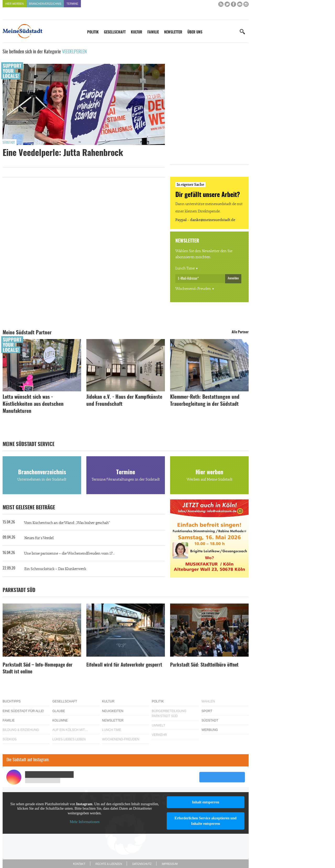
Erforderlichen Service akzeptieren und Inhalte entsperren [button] (206, 821)
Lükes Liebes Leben (69, 739)
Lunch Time (185, 268)
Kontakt (79, 864)
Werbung (210, 730)
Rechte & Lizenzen (109, 864)
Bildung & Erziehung (21, 730)
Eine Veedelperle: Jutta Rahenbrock (63, 153)
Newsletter (173, 32)
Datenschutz (142, 864)
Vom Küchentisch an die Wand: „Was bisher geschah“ (67, 523)
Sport (207, 711)
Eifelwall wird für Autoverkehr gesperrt (124, 665)
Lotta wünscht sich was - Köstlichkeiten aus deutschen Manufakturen (33, 404)
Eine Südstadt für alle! (23, 711)
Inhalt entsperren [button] (205, 802)
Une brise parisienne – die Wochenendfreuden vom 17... (69, 554)
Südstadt (9, 143)
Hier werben (15, 4)
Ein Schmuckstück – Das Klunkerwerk (55, 569)
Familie (153, 32)
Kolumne (60, 720)
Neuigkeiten (113, 711)
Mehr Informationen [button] (85, 822)
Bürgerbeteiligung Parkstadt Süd (169, 714)
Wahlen (208, 701)
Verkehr (159, 735)
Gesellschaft (115, 32)
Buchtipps (12, 701)
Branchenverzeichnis (45, 4)
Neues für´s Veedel (39, 538)
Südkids (10, 739)
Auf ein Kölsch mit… (70, 730)
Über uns (195, 32)
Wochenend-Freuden (193, 289)
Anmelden (233, 278)
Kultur (136, 32)
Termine (72, 4)
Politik (93, 32)
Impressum (170, 864)
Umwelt (158, 725)
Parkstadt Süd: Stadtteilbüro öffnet (204, 665)
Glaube (59, 711)
